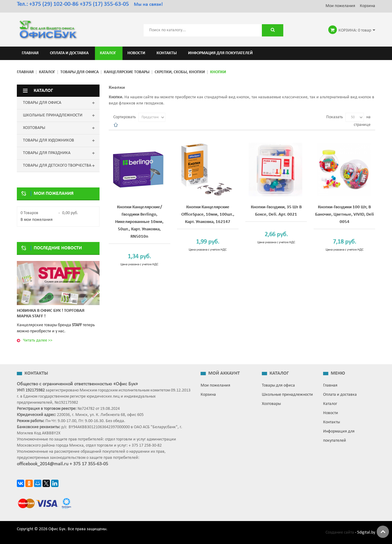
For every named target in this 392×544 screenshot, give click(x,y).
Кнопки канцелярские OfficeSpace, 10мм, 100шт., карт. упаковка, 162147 (208, 215)
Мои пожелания (340, 6)
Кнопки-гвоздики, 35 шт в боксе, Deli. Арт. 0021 (276, 211)
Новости (331, 413)
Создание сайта (340, 533)
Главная (25, 72)
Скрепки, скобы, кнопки (180, 72)
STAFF (77, 325)
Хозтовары (271, 404)
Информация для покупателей (339, 436)
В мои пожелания (37, 220)
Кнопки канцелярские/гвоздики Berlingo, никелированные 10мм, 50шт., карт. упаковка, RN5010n (139, 222)
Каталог (47, 72)
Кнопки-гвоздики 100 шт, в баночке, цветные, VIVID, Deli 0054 (345, 215)
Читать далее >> (38, 340)
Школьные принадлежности (287, 395)
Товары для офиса (79, 72)
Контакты (332, 422)
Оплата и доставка (340, 395)
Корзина (367, 6)
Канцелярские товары (127, 72)
